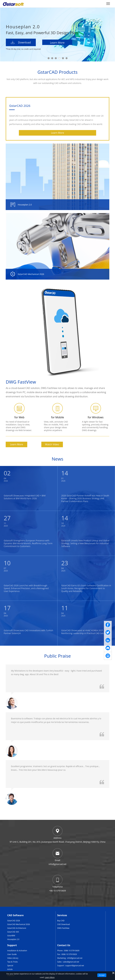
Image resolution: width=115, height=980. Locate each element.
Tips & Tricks (12, 962)
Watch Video (52, 444)
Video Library (13, 958)
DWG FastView (63, 928)
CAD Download (63, 924)
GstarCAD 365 (13, 932)
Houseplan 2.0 (13, 939)
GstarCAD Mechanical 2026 (18, 924)
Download (21, 42)
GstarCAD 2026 (14, 921)
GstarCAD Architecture (17, 928)
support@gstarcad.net (75, 966)
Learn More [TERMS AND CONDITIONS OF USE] (50, 977)
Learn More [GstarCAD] (57, 133)
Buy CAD (61, 921)
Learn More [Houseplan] (57, 43)
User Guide (12, 954)
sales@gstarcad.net (71, 962)
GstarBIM (11, 936)
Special (10, 966)
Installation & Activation (17, 951)
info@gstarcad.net (75, 958)
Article (10, 969)
